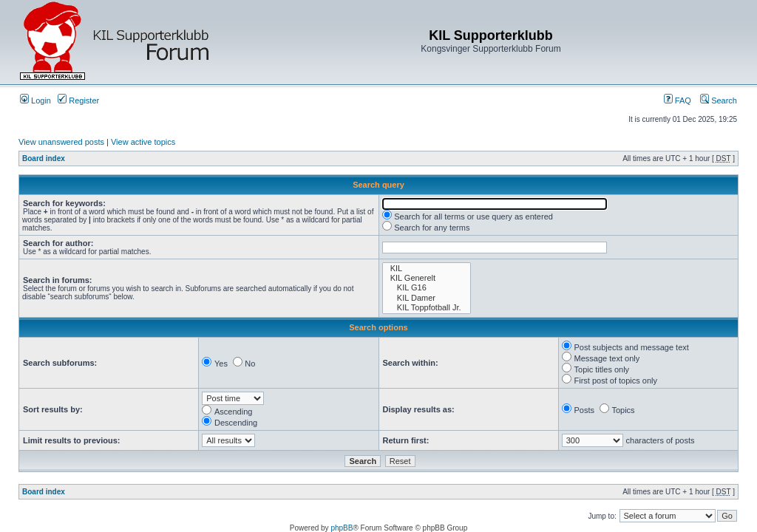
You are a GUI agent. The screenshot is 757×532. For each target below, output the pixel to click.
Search (719, 100)
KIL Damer (427, 298)
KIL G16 (427, 288)
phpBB (342, 528)
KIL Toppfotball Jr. (427, 308)
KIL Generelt (427, 278)
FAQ (678, 100)
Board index (44, 158)
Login (35, 100)
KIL (427, 269)
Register (78, 100)
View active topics (143, 142)
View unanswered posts (61, 142)
